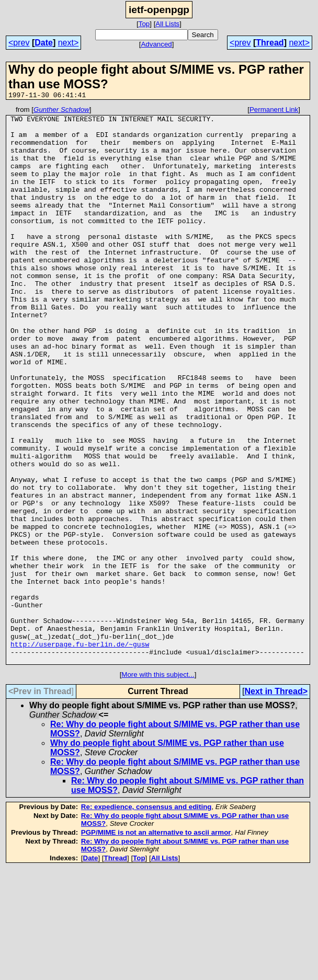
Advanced (156, 44)
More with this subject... (158, 786)
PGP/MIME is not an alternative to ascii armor (156, 944)
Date (44, 43)
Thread (270, 43)
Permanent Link (274, 111)
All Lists (167, 24)
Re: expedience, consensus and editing (146, 918)
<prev (19, 43)
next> (69, 43)
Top (144, 24)
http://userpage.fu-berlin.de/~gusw (80, 752)
